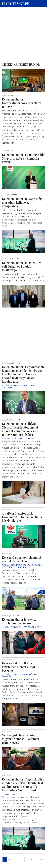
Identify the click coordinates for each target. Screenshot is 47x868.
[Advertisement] (23, 24)
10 (40, 859)
